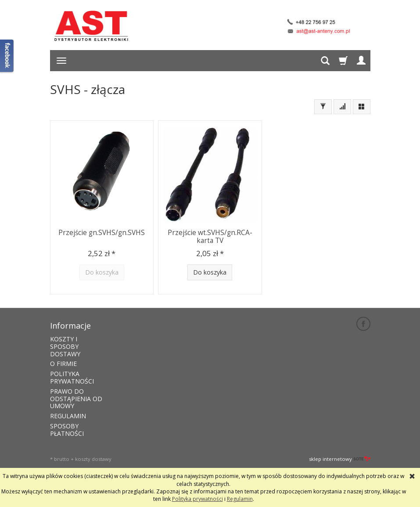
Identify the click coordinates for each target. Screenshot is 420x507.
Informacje (70, 326)
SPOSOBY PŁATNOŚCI (67, 430)
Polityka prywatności (197, 499)
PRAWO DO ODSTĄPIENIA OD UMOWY (76, 399)
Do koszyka (210, 272)
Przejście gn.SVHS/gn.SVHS (102, 233)
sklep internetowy (340, 459)
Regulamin (240, 499)
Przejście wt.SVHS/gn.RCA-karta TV (210, 237)
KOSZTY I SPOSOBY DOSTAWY (65, 346)
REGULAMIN (68, 416)
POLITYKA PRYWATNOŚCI (72, 377)
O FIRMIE (63, 364)
